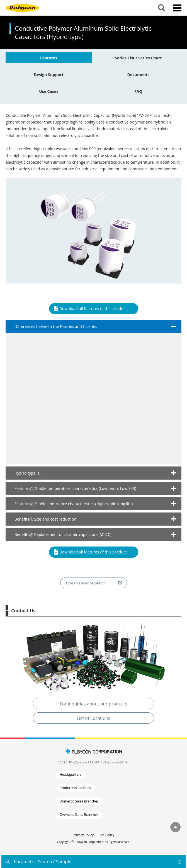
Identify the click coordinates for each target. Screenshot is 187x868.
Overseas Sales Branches (79, 815)
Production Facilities (75, 788)
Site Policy (106, 835)
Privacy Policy (83, 835)
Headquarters (71, 774)
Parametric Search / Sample (43, 862)
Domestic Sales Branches (79, 801)
